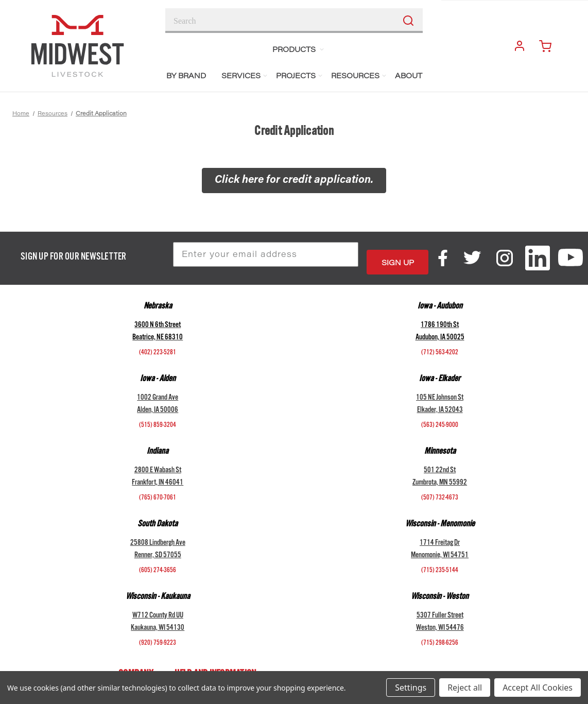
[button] (294, 181)
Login (516, 45)
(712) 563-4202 (440, 346)
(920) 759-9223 (158, 636)
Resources (359, 76)
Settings (411, 688)
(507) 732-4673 (440, 491)
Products (299, 50)
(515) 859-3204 (158, 418)
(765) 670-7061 (158, 491)
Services (245, 76)
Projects (300, 76)
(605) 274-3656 (158, 563)
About (409, 77)
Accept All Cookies (538, 688)
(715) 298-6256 (440, 636)
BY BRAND (186, 77)
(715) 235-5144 (440, 563)
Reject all (465, 688)
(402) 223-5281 (158, 346)
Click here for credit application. (294, 181)
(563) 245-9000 (440, 418)
